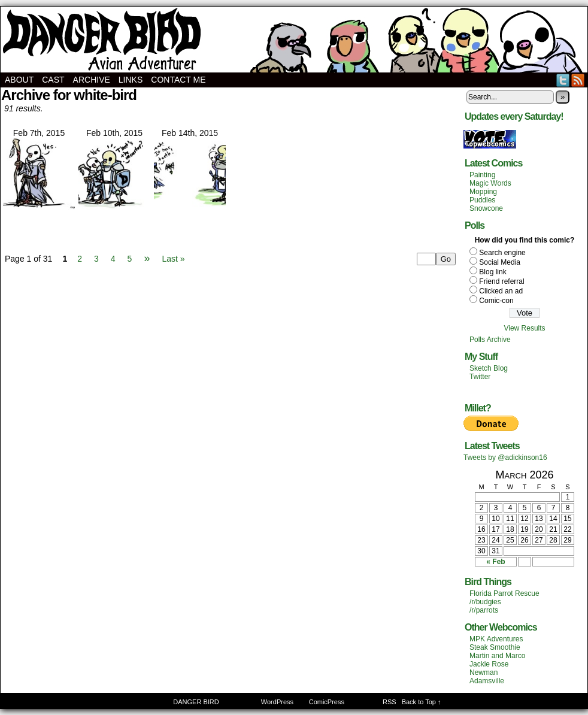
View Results (524, 328)
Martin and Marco (497, 656)
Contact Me (178, 80)
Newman (484, 672)
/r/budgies (485, 602)
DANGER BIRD (294, 40)
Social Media (500, 262)
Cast (53, 80)
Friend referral (501, 281)
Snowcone (486, 208)
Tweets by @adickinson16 (505, 458)
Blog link (492, 272)
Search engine (502, 253)
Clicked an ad (501, 291)
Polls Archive (490, 340)
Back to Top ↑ (422, 702)
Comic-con (496, 301)
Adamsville (487, 681)
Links (131, 80)
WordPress (277, 702)
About (19, 80)
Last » (173, 259)
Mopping (483, 192)
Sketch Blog (489, 368)
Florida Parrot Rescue (504, 593)
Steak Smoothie (495, 647)
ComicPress (327, 702)
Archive (92, 80)
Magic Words (490, 183)
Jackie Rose (489, 664)
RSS (578, 80)
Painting (482, 175)
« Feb (495, 562)
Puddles (482, 200)
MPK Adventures (496, 639)
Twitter (563, 80)
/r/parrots (484, 610)
